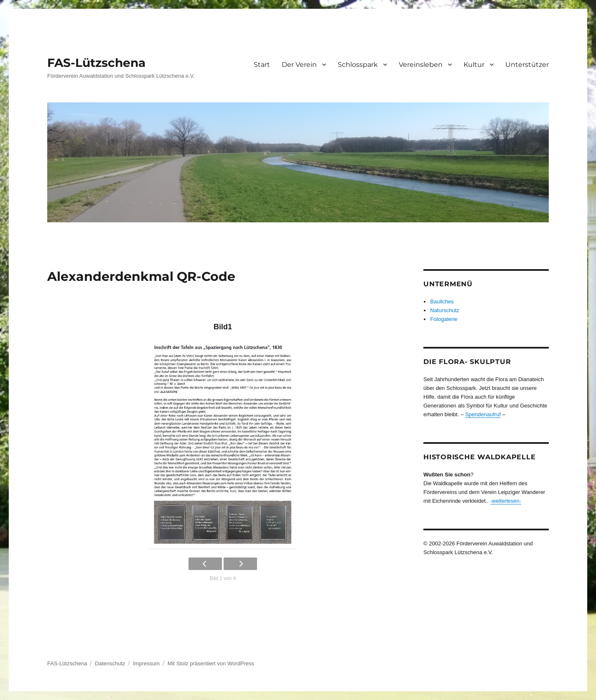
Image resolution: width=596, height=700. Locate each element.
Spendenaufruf (483, 414)
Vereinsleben (421, 65)
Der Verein (299, 65)
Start (262, 65)
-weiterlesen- (506, 501)
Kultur (474, 65)
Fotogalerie (444, 319)
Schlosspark (358, 65)
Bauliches (442, 302)
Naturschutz (444, 310)
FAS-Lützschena (96, 63)
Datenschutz (110, 663)
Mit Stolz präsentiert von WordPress (211, 663)
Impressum (146, 663)
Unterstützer (527, 65)
